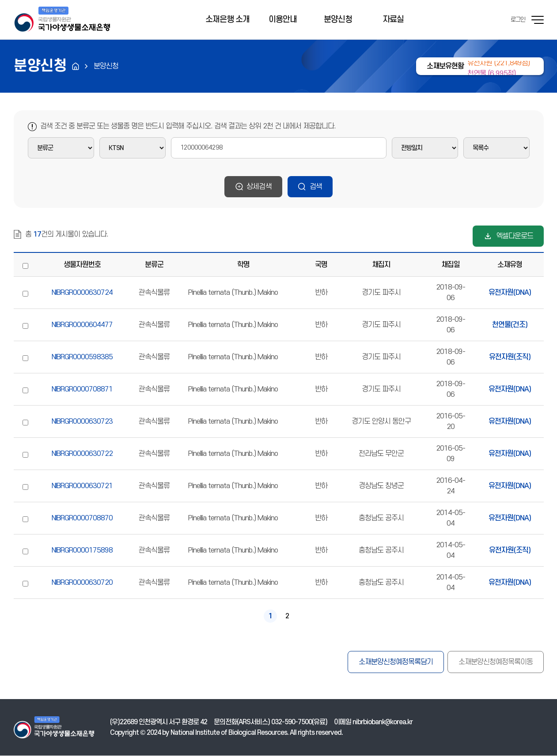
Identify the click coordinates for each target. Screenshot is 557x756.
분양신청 (338, 20)
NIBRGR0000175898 (82, 550)
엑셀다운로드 (515, 236)
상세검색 (259, 187)
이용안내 (283, 20)
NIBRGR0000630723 (82, 421)
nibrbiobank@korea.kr (383, 722)
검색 (316, 187)
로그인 (518, 20)
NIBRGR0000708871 (82, 389)
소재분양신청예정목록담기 (396, 662)
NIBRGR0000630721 (82, 486)
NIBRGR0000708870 (82, 518)
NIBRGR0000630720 (82, 583)
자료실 (393, 20)
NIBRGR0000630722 (82, 454)
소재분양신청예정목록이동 (496, 662)
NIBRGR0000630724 (82, 293)
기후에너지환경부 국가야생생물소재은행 (62, 20)
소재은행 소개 (227, 20)
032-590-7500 (292, 722)
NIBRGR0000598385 (82, 357)
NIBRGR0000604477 (82, 325)
